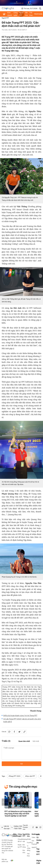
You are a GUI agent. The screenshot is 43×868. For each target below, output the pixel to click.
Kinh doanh (10, 14)
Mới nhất (36, 741)
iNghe (39, 861)
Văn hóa (26, 14)
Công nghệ (15, 14)
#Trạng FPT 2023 (15, 776)
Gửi (21, 764)
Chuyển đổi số (20, 840)
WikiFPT (34, 847)
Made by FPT (20, 846)
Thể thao (31, 14)
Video (33, 837)
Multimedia (34, 834)
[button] (40, 802)
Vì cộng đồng (29, 848)
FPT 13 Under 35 (39, 839)
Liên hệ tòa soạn (6, 827)
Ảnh (33, 841)
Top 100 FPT (38, 852)
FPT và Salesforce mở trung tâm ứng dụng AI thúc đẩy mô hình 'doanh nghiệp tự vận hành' (18, 814)
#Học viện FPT (30, 776)
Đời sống (24, 846)
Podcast (34, 844)
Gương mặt (25, 840)
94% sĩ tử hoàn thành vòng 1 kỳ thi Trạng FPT (20, 716)
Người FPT (21, 14)
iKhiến (29, 839)
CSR (38, 863)
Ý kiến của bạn (21, 753)
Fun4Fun (29, 843)
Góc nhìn (24, 851)
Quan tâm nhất (24, 741)
